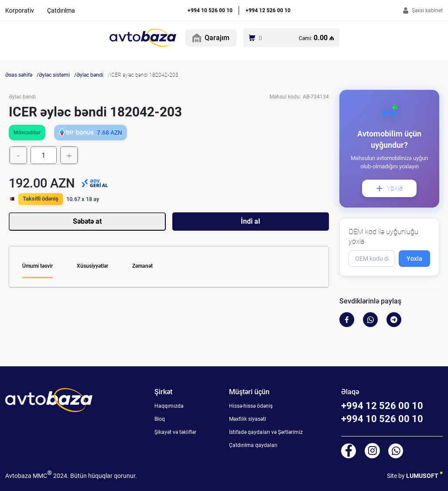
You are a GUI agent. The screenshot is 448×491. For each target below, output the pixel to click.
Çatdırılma (61, 10)
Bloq (160, 419)
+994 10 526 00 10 (210, 10)
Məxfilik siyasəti (248, 419)
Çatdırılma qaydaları (253, 445)
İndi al (250, 221)
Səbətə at (87, 221)
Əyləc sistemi (54, 75)
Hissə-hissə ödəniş (251, 406)
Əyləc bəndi (90, 75)
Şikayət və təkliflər (175, 432)
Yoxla (389, 188)
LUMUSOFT (424, 474)
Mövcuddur (27, 133)
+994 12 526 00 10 (268, 10)
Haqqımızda (169, 406)
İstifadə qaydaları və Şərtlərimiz (266, 432)
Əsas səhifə (19, 75)
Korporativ (20, 10)
